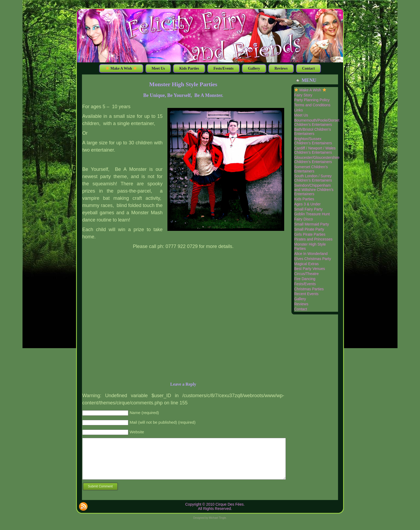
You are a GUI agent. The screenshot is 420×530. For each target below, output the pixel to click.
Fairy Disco (303, 219)
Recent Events (306, 294)
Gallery (300, 299)
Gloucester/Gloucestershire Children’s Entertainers (317, 160)
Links (299, 110)
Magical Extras (306, 264)
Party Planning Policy (312, 100)
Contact (301, 309)
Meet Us (301, 115)
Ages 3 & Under (307, 204)
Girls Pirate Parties (310, 234)
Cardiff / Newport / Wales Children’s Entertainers (315, 150)
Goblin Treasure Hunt (312, 214)
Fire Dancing (305, 279)
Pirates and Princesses (313, 239)
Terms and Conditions (312, 105)
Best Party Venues (310, 269)
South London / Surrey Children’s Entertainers (313, 178)
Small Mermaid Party (312, 224)
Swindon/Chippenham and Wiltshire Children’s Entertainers (314, 190)
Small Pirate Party (309, 229)
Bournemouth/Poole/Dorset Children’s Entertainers (317, 122)
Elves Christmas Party (313, 259)
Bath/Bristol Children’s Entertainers (312, 131)
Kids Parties (304, 199)
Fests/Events (305, 284)
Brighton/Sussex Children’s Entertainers (313, 141)
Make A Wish (310, 90)
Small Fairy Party (308, 209)
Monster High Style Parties (183, 84)
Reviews (301, 304)
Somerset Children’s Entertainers (311, 169)
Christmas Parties (309, 289)
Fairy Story (303, 95)
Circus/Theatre (306, 274)
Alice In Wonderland (311, 254)
